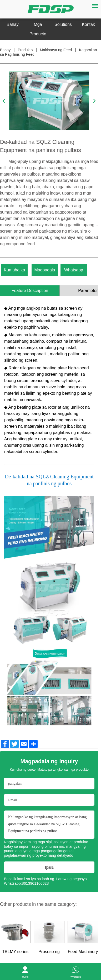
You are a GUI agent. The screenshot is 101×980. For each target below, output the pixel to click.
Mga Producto (38, 29)
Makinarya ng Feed (56, 50)
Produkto (25, 50)
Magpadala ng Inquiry (45, 272)
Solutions (63, 24)
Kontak (88, 24)
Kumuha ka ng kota (15, 272)
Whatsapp (74, 270)
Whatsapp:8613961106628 (26, 883)
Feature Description (30, 291)
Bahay (12, 24)
